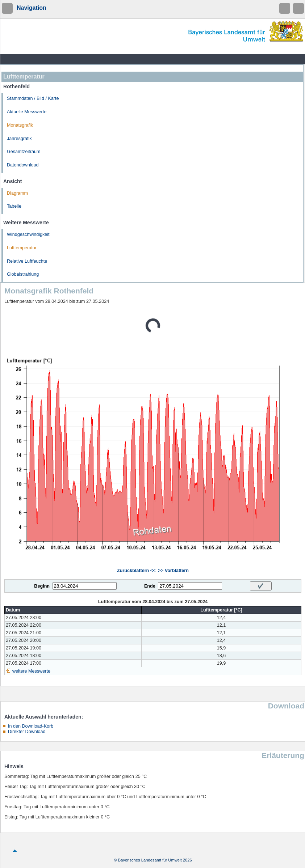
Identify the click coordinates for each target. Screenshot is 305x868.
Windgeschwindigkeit (28, 234)
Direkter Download (27, 732)
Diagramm (17, 193)
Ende (150, 586)
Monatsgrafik (20, 125)
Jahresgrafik (19, 139)
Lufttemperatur (22, 248)
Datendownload (23, 165)
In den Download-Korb (31, 726)
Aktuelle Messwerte (27, 112)
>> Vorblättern (173, 571)
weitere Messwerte (31, 671)
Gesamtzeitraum (24, 152)
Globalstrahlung (23, 274)
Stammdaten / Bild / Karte (33, 98)
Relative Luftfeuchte (27, 261)
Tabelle (14, 206)
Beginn (42, 586)
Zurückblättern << (136, 571)
